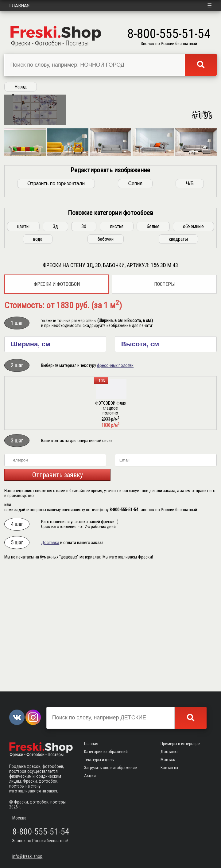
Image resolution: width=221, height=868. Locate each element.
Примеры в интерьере (180, 744)
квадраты (178, 358)
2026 (14, 807)
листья (117, 345)
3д (55, 345)
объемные (193, 345)
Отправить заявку (58, 593)
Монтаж (168, 760)
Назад (21, 87)
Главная (19, 6)
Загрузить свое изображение (110, 768)
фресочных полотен (115, 484)
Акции (90, 776)
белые (153, 345)
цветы (23, 345)
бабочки (106, 358)
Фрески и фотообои (57, 403)
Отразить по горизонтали (56, 302)
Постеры (164, 403)
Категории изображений (106, 752)
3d (84, 345)
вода (38, 358)
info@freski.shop (27, 856)
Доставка (50, 661)
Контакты (169, 768)
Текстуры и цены (99, 760)
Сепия (135, 302)
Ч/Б (190, 302)
